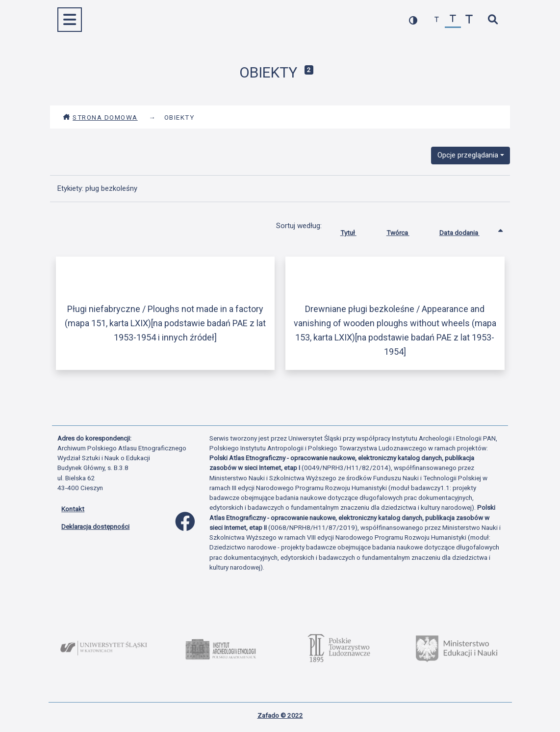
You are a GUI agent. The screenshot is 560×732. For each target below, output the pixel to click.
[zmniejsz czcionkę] (437, 20)
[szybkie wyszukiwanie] (493, 20)
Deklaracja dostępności (95, 526)
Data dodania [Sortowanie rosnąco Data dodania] (467, 231)
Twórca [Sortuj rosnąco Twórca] (405, 231)
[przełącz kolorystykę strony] (413, 20)
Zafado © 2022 (280, 715)
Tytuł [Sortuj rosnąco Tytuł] (356, 231)
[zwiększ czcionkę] (469, 20)
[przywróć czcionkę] (453, 20)
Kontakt (73, 509)
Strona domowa (100, 117)
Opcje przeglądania (468, 155)
